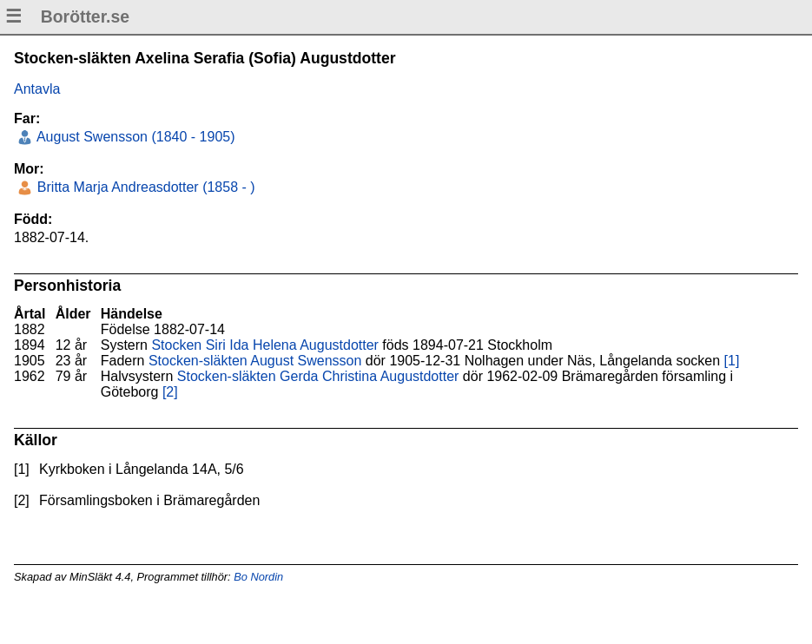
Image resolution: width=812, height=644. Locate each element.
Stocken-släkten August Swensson (255, 361)
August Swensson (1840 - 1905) (134, 137)
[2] (170, 392)
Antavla (37, 89)
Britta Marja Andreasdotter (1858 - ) (144, 187)
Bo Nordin (258, 577)
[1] (732, 361)
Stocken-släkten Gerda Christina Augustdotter (318, 376)
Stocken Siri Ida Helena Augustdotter (265, 345)
